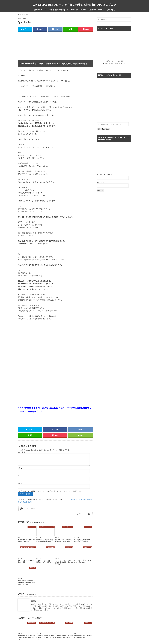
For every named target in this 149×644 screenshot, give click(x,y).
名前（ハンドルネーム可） (105, 175)
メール (21, 476)
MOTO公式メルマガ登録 (79, 10)
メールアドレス (102, 182)
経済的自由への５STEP (96, 10)
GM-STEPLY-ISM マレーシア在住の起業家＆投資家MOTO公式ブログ (75, 5)
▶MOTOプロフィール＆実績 (114, 61)
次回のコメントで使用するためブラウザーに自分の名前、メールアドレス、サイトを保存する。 (50, 491)
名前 (20, 468)
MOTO (34, 601)
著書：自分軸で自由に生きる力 (59, 10)
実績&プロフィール (40, 10)
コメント (21, 452)
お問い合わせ (111, 10)
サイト (20, 483)
